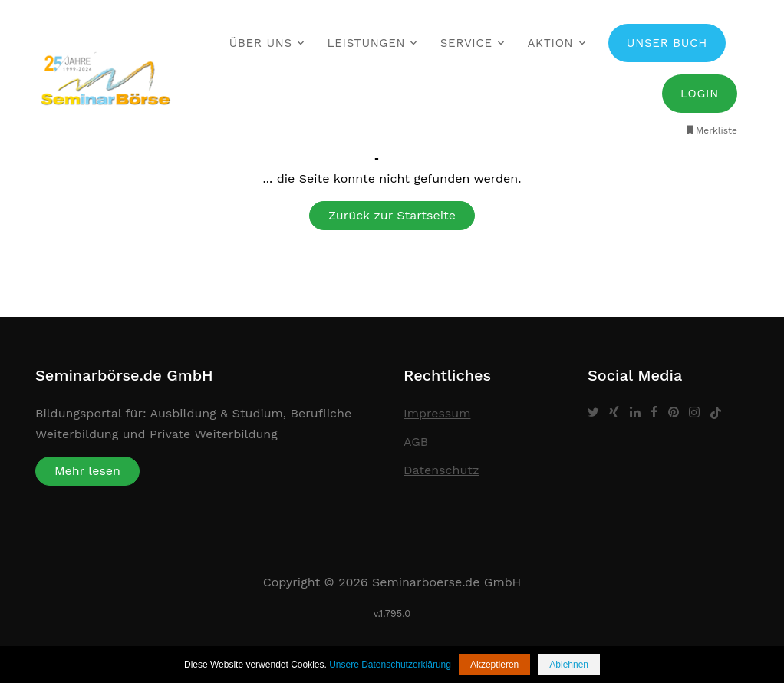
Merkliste (711, 130)
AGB (416, 442)
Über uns (261, 43)
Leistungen (366, 43)
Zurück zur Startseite (392, 215)
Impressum (437, 413)
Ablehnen (569, 665)
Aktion (550, 43)
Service (466, 43)
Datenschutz (441, 470)
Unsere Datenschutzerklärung (390, 665)
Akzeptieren (494, 665)
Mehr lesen (87, 471)
